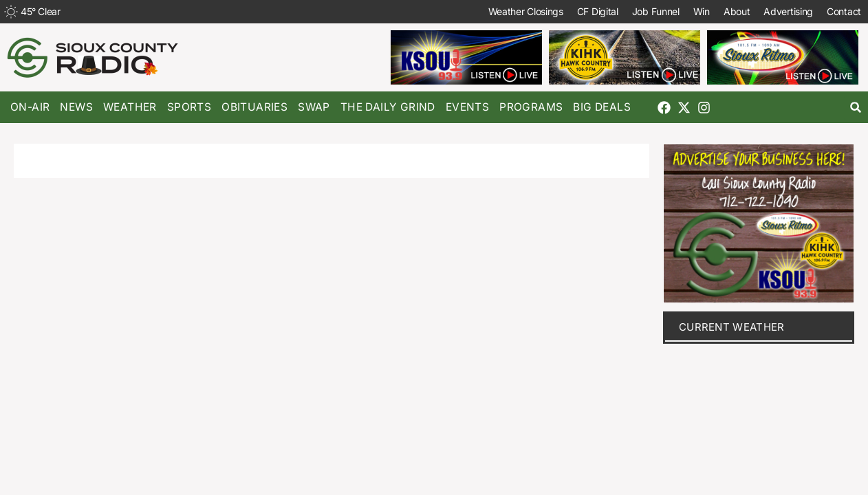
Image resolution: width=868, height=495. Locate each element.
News (76, 107)
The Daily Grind (388, 107)
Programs (531, 107)
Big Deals (602, 107)
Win (702, 11)
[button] (856, 108)
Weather (130, 107)
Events (467, 107)
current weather (732, 327)
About (737, 11)
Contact (844, 11)
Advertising (788, 11)
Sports (189, 107)
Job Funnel (656, 11)
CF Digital (598, 11)
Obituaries (254, 107)
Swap (314, 107)
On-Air (30, 107)
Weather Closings (526, 11)
